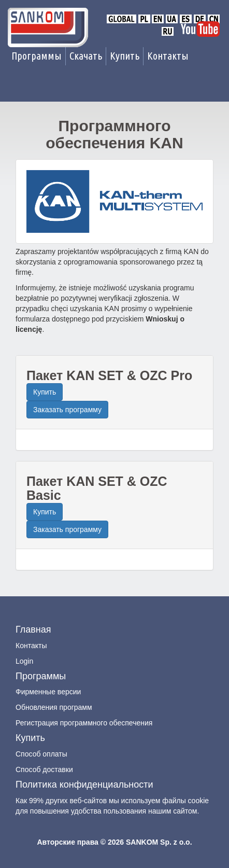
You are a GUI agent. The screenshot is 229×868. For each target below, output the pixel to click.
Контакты (168, 56)
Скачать (86, 56)
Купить (125, 56)
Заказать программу (67, 410)
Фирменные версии (48, 692)
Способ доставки (44, 769)
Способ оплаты (41, 754)
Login (24, 661)
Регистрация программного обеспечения (84, 723)
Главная (33, 629)
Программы (37, 56)
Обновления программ (54, 707)
